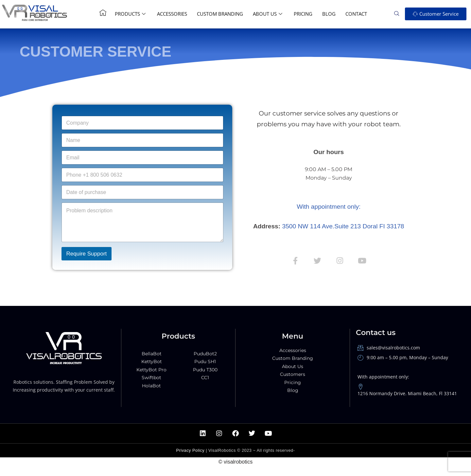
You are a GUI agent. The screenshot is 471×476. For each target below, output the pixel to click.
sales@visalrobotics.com (389, 366)
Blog (329, 14)
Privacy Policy (191, 469)
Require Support (87, 254)
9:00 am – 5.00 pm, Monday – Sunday (403, 376)
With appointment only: (329, 207)
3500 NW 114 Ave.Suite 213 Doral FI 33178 (343, 227)
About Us (268, 14)
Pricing (303, 14)
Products (131, 14)
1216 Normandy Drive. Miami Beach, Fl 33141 (407, 409)
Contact (356, 14)
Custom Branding (220, 14)
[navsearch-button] (399, 14)
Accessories (172, 14)
